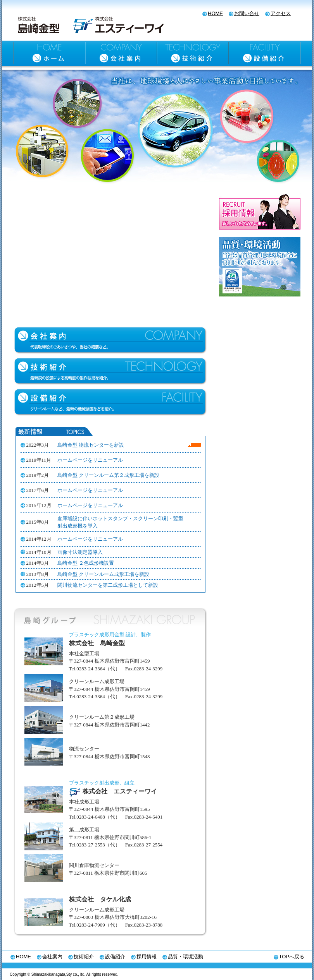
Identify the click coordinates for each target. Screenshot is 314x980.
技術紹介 (84, 957)
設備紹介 (115, 957)
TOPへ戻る (292, 957)
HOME (215, 13)
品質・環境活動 (185, 957)
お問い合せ (247, 13)
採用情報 (147, 957)
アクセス (281, 13)
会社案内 (52, 957)
